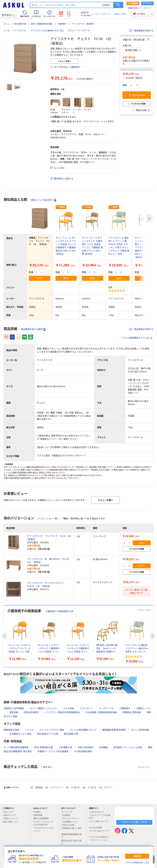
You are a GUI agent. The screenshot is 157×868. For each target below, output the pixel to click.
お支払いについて (12, 819)
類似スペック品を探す (44, 200)
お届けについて (11, 815)
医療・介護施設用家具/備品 (42, 24)
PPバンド (108, 788)
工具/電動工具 (65, 747)
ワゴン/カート (86, 708)
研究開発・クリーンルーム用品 (128, 747)
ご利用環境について (71, 822)
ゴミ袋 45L (92, 788)
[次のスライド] (153, 636)
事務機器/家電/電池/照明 (114, 730)
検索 (118, 5)
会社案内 (38, 812)
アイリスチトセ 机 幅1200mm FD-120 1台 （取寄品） (49, 561)
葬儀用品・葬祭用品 (132, 712)
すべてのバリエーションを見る (99, 121)
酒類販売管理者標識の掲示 (71, 836)
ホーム (6, 24)
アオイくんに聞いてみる (134, 822)
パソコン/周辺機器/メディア (83, 730)
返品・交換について (12, 822)
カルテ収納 (69, 708)
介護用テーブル (143, 708)
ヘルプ (149, 8)
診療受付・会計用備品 (14, 708)
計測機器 (103, 747)
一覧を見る (46, 767)
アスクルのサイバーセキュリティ (43, 830)
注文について (10, 812)
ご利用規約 (67, 815)
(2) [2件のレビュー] (124, 291)
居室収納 (14, 712)
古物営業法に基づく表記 (71, 830)
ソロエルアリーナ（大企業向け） (100, 817)
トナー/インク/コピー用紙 (52, 730)
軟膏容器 (39, 788)
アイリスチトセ (19, 31)
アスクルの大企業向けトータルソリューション (100, 839)
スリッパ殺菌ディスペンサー (44, 708)
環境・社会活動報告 (42, 819)
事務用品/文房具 (11, 730)
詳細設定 (106, 5)
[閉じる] (153, 846)
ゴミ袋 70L (75, 788)
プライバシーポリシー (72, 819)
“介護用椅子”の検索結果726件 (59, 611)
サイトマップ (67, 812)
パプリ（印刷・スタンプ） (99, 823)
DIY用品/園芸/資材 (83, 751)
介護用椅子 (62, 24)
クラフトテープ (57, 788)
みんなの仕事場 (97, 828)
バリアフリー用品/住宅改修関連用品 (62, 712)
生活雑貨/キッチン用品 (20, 734)
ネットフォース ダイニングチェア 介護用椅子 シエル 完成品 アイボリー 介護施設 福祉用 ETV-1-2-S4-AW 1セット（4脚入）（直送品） (145, 247)
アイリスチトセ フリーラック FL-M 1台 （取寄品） (49, 538)
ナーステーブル (106, 708)
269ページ (80, 456)
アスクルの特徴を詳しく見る (137, 863)
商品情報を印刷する (141, 31)
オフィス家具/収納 (140, 730)
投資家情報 (39, 815)
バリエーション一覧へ (48, 519)
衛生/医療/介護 (20, 24)
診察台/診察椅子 (31, 712)
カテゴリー (8, 15)
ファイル (29, 730)
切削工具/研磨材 (86, 747)
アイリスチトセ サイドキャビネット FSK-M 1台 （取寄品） (47, 585)
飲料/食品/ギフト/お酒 (48, 734)
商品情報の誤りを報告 (33, 329)
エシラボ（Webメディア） (99, 832)
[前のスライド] (4, 636)
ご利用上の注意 (69, 825)
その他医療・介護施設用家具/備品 (101, 712)
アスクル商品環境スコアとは (137, 338)
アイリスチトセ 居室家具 (83, 24)
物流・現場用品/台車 (44, 747)
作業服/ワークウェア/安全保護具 (53, 751)
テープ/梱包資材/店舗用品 (16, 747)
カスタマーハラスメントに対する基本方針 (43, 823)
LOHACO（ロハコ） (98, 812)
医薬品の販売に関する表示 (71, 842)
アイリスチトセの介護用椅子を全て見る (47, 31)
